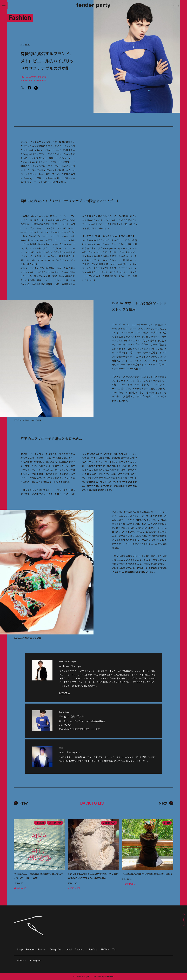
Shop (20, 950)
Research (80, 950)
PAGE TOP (184, 922)
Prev (21, 803)
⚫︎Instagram (35, 961)
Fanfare (93, 950)
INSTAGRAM (65, 693)
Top (114, 950)
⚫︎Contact (22, 961)
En (174, 6)
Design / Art (56, 950)
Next (166, 803)
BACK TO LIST (93, 803)
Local (69, 950)
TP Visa (105, 950)
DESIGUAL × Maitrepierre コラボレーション (79, 729)
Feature (30, 950)
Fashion (42, 950)
